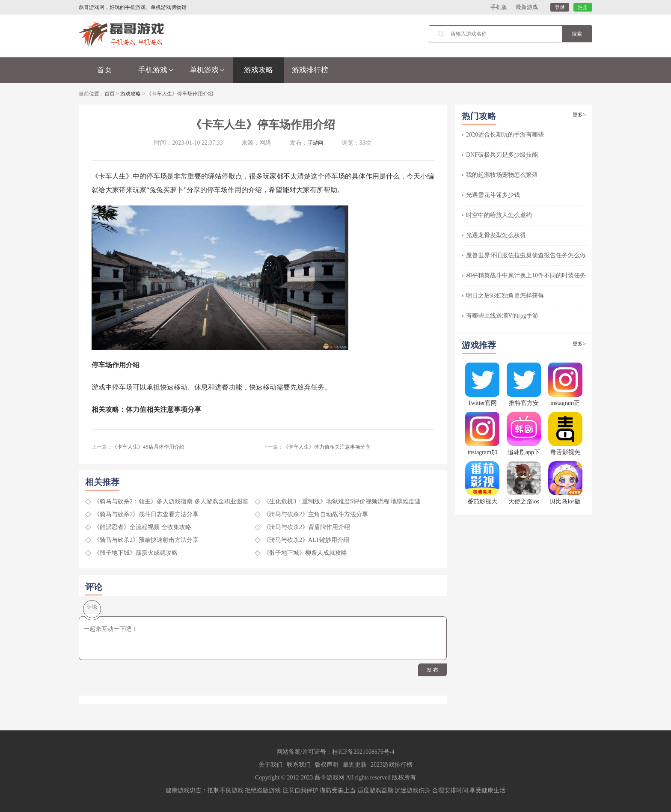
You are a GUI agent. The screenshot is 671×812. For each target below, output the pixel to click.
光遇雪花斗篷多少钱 (493, 195)
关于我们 (270, 765)
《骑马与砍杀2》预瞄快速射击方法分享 (146, 540)
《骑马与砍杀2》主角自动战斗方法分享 (316, 514)
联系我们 (299, 765)
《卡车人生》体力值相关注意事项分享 (327, 447)
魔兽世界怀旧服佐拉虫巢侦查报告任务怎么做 (526, 255)
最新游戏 (527, 7)
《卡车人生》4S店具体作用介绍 (148, 447)
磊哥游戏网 (330, 778)
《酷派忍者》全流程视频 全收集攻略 (143, 527)
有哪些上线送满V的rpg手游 (502, 316)
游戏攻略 (258, 70)
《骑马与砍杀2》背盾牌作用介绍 (307, 527)
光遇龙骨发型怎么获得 (496, 235)
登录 (560, 7)
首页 (104, 70)
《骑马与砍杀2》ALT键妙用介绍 (306, 540)
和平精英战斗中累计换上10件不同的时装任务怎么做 (535, 275)
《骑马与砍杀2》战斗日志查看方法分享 (146, 514)
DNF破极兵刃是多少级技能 (502, 155)
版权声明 (327, 765)
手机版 (499, 7)
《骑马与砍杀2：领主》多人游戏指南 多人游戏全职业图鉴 (171, 501)
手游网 (315, 143)
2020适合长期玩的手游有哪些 (505, 135)
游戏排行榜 (310, 70)
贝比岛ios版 (565, 501)
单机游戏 (207, 70)
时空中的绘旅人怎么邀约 (499, 215)
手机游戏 (156, 70)
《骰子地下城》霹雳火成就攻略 (136, 553)
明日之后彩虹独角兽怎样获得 (505, 296)
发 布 (432, 670)
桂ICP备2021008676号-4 (363, 752)
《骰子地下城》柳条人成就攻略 (305, 553)
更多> (579, 115)
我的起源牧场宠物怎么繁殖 (502, 175)
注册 (583, 7)
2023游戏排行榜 (392, 765)
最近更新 (355, 765)
